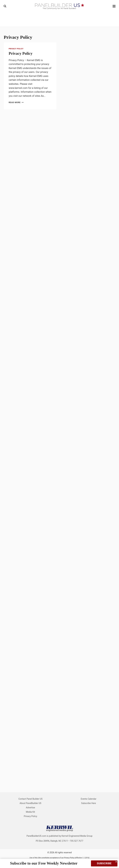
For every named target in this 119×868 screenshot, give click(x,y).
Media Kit (30, 812)
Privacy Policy (16, 49)
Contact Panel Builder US (30, 799)
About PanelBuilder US (31, 803)
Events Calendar (88, 799)
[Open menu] (114, 6)
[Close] (116, 862)
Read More (16, 102)
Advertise (30, 808)
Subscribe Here (89, 803)
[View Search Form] (5, 6)
